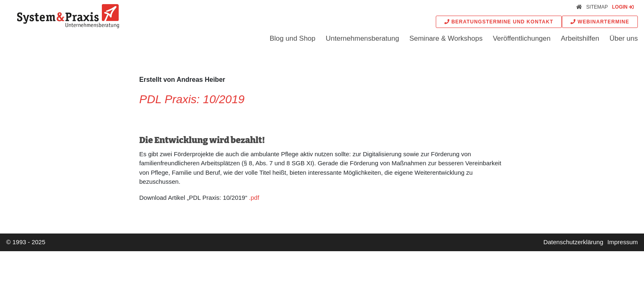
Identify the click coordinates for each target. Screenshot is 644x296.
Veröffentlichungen (522, 38)
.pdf (254, 198)
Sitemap (597, 7)
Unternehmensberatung (362, 38)
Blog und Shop (292, 38)
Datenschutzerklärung (573, 242)
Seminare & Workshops (446, 38)
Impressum (623, 242)
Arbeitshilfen (580, 38)
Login (623, 7)
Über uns (624, 38)
